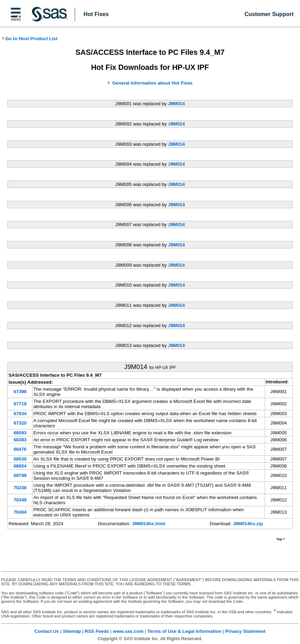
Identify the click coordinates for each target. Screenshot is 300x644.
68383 (20, 440)
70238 (20, 488)
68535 (20, 459)
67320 (20, 423)
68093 (20, 433)
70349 (20, 500)
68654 (20, 466)
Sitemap (72, 631)
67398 (20, 392)
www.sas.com (128, 631)
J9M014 (176, 104)
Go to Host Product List (30, 39)
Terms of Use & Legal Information (184, 631)
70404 (20, 512)
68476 (20, 449)
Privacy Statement (246, 631)
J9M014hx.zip (248, 524)
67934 (20, 414)
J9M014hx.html (148, 524)
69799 (20, 475)
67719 (20, 404)
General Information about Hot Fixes (152, 83)
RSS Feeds (97, 631)
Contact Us (47, 631)
